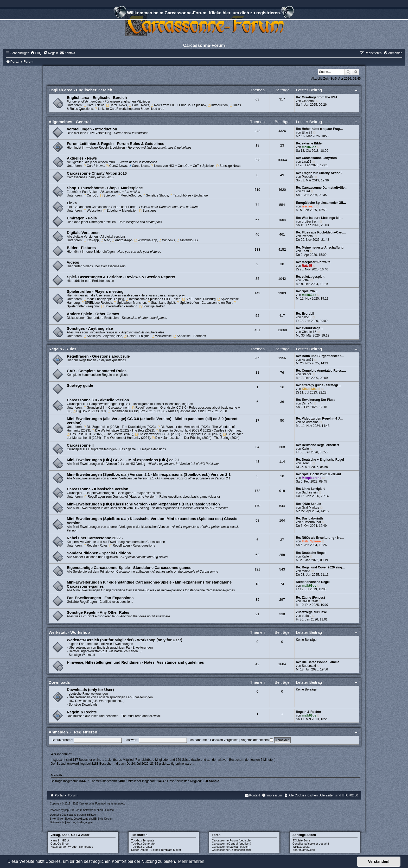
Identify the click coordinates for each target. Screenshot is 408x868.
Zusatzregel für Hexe (311, 612)
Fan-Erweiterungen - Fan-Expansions (100, 598)
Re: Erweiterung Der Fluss (315, 400)
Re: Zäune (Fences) (310, 598)
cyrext (306, 571)
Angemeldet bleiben (257, 740)
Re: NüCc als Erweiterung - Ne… (320, 538)
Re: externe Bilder (309, 143)
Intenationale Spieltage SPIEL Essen (153, 299)
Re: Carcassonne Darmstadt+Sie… (322, 188)
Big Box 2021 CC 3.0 (89, 411)
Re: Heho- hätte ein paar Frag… (319, 129)
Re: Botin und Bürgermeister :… (320, 356)
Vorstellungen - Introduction (92, 129)
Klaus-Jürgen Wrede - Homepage (72, 847)
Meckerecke (162, 336)
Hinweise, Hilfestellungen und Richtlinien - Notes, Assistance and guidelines (135, 662)
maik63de (309, 147)
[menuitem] (36, 53)
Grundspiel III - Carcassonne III (107, 408)
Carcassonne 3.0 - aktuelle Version (98, 400)
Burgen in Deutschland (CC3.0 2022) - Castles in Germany (199, 430)
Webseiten (93, 211)
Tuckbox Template (143, 840)
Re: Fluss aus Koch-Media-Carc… (321, 232)
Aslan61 (308, 360)
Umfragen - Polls (82, 218)
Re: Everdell (305, 314)
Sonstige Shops (155, 195)
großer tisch (310, 221)
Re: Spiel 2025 (307, 291)
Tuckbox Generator (143, 844)
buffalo (307, 616)
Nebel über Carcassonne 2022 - (95, 538)
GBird (306, 191)
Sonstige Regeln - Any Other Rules (98, 612)
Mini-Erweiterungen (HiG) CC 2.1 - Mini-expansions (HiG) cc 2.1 (123, 460)
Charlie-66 (309, 332)
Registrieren (86, 732)
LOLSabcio (211, 781)
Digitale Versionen (83, 233)
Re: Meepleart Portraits (313, 262)
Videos (73, 262)
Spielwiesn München (130, 303)
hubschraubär (311, 522)
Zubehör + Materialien (120, 211)
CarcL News (139, 105)
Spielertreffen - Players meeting (95, 292)
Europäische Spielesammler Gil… (321, 203)
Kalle (305, 449)
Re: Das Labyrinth (309, 518)
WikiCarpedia (301, 847)
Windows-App (146, 240)
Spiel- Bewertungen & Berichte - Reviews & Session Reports (121, 277)
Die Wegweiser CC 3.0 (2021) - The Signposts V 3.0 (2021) (178, 434)
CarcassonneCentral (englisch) (231, 844)
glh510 (307, 317)
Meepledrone (312, 478)
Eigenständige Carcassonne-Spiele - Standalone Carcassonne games (129, 568)
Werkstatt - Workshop (69, 632)
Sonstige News (228, 166)
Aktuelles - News (82, 158)
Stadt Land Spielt (161, 303)
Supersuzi (309, 666)
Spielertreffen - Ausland (119, 306)
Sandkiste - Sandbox (190, 336)
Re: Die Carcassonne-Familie (318, 662)
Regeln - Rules (63, 349)
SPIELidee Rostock (97, 303)
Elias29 (307, 132)
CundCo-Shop (60, 844)
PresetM (308, 177)
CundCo (91, 195)
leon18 (307, 463)
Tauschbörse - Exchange (189, 195)
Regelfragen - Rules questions (132, 546)
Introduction (218, 105)
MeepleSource (129, 195)
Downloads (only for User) (90, 690)
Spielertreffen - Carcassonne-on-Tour (204, 303)
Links (72, 203)
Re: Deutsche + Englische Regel (320, 460)
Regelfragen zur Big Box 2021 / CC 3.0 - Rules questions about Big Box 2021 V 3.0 (167, 411)
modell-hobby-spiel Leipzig (104, 299)
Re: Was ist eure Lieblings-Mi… (319, 218)
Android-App (122, 240)
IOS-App (91, 240)
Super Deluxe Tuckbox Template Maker (156, 850)
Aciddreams (310, 422)
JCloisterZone (301, 840)
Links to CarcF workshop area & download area (130, 109)
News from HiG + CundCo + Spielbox (178, 105)
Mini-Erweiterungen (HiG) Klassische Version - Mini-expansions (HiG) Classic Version (143, 504)
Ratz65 (307, 266)
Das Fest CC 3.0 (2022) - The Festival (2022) (100, 434)
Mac (105, 240)
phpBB (68, 810)
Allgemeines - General (70, 122)
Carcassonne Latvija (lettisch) (231, 847)
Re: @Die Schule (308, 504)
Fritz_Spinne (311, 541)
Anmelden (58, 732)
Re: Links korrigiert (310, 489)
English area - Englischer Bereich (81, 90)
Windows (167, 240)
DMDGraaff (310, 601)
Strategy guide (80, 385)
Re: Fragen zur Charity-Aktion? (319, 173)
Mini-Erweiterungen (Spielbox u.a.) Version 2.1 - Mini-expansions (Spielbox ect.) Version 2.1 (149, 474)
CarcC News (94, 105)
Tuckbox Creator (142, 847)
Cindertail (308, 101)
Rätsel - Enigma (137, 336)
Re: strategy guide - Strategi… (318, 385)
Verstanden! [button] (379, 861)
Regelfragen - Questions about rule (98, 356)
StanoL (307, 374)
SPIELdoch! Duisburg (199, 299)
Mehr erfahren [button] (191, 861)
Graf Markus (311, 508)
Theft (305, 251)
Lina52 (307, 162)
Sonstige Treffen (152, 306)
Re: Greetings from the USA (317, 97)
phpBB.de (90, 815)
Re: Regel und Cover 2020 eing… (321, 567)
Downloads (59, 682)
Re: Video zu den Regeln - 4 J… (319, 419)
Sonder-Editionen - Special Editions (99, 553)
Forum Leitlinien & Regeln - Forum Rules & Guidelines (116, 144)
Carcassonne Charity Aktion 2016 (97, 173)
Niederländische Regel (313, 582)
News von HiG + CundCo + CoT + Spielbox (183, 166)
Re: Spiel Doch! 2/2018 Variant (318, 474)
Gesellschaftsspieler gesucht (311, 844)
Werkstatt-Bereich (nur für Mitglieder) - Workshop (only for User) (125, 640)
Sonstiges (148, 211)
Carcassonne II (80, 445)
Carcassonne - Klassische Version (98, 489)
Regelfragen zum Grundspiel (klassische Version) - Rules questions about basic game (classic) (152, 497)
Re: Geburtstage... (309, 328)
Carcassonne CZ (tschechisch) (231, 850)
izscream (309, 206)
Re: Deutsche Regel (311, 553)
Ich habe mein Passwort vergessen (214, 740)
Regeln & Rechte (82, 712)
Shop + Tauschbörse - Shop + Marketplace (105, 188)
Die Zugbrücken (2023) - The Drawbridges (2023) (120, 427)
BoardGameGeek (304, 850)
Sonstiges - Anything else (90, 328)
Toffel (306, 280)
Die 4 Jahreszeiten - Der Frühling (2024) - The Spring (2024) (196, 438)
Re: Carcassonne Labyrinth (316, 158)
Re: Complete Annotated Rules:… (321, 371)
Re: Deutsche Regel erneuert (317, 445)
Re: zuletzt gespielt (310, 277)
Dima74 (307, 403)
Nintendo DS (187, 240)
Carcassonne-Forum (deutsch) (231, 840)
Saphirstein (310, 492)
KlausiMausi (311, 389)
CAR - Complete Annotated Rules (97, 371)
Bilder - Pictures (81, 248)
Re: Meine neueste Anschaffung (320, 248)
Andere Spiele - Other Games (93, 314)
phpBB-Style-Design (101, 819)
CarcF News (116, 105)
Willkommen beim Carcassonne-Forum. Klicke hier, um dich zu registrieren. (204, 14)
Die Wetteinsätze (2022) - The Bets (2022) (123, 430)
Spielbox (108, 195)
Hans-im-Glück (60, 840)
